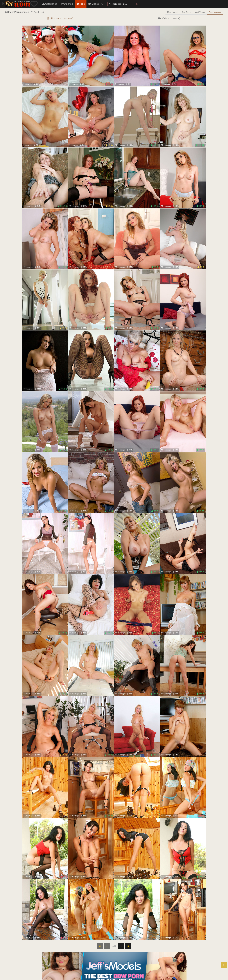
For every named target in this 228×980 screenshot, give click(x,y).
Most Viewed (200, 12)
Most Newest (173, 12)
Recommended (215, 12)
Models (94, 4)
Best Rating (186, 12)
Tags (81, 4)
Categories (50, 4)
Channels (67, 4)
